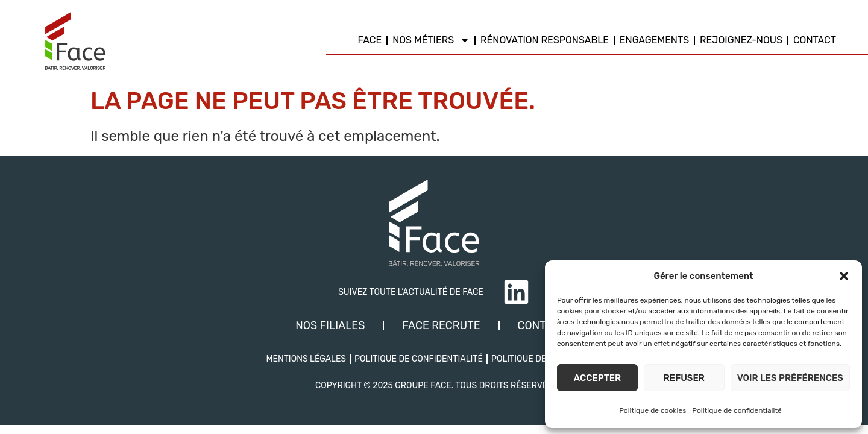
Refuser (684, 378)
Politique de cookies (653, 410)
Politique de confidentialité (737, 410)
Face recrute (441, 325)
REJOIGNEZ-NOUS (741, 40)
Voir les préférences (790, 378)
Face (370, 40)
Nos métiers (431, 40)
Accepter (597, 378)
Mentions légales (306, 359)
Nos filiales (330, 325)
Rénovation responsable (545, 40)
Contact (815, 40)
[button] (844, 276)
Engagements (654, 40)
